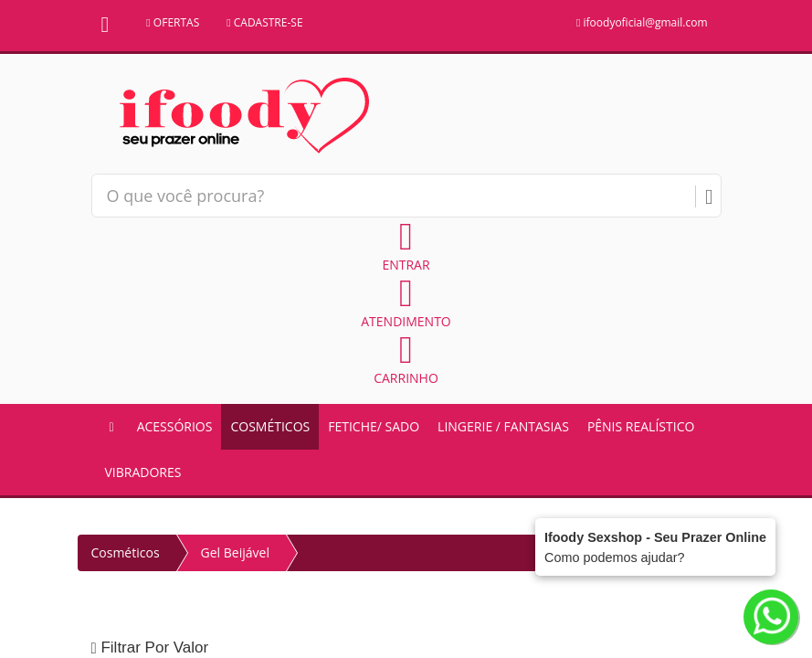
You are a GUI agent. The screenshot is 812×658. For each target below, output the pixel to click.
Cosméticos (270, 426)
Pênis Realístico (641, 426)
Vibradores (143, 472)
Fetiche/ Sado (374, 426)
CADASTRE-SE (264, 22)
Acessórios (175, 426)
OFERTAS (173, 22)
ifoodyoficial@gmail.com (642, 22)
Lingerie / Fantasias (503, 426)
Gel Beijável (235, 552)
